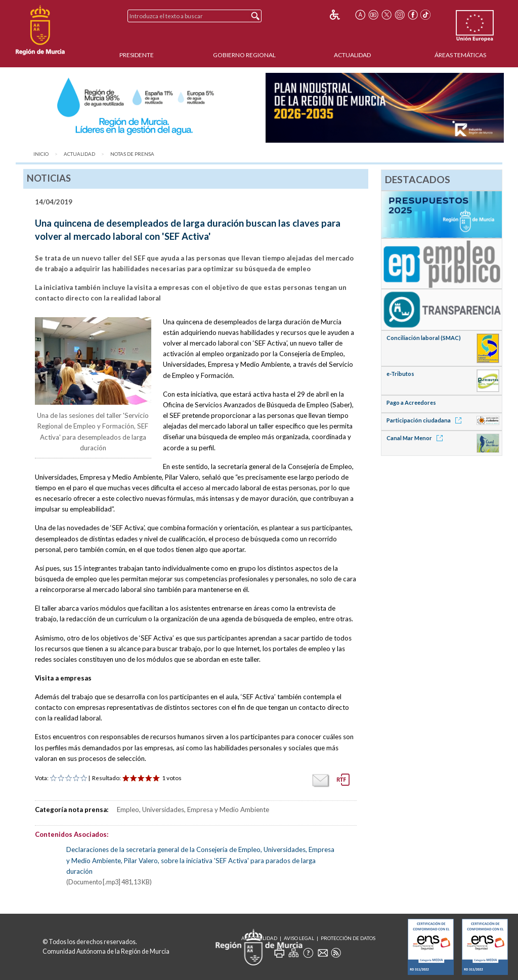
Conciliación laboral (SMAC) (424, 338)
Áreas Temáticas (460, 55)
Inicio (41, 154)
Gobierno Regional (244, 55)
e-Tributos (400, 374)
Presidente (137, 55)
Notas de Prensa (132, 154)
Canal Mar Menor (416, 438)
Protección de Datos (348, 938)
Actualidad (352, 55)
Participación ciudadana (426, 420)
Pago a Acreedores (411, 402)
